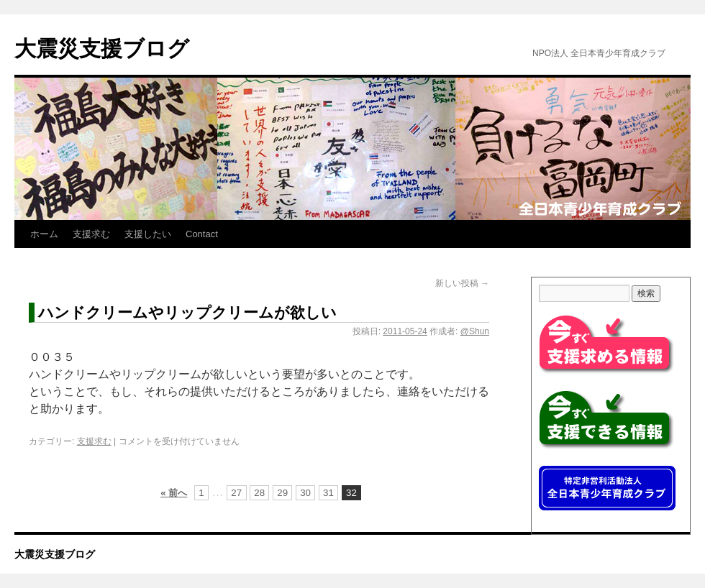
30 (305, 493)
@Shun (475, 331)
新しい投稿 (462, 283)
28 (259, 493)
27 (236, 493)
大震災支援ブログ (102, 49)
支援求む (91, 234)
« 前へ (174, 493)
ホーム (44, 234)
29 (282, 493)
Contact (202, 234)
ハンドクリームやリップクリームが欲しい (187, 312)
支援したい (148, 234)
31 (328, 493)
